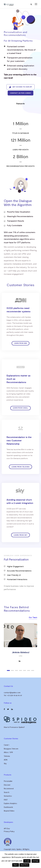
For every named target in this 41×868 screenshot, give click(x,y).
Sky (5, 764)
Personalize (8, 781)
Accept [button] (27, 861)
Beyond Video (9, 811)
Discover (7, 785)
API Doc (7, 829)
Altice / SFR (8, 752)
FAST (6, 800)
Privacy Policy (9, 832)
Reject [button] (16, 865)
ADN (6, 760)
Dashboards (8, 807)
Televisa (7, 756)
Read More (24, 865)
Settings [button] (36, 861)
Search (7, 792)
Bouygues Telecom (11, 749)
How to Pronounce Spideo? (14, 727)
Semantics (8, 796)
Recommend (9, 789)
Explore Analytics (10, 803)
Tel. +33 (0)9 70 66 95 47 (13, 696)
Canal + (7, 745)
